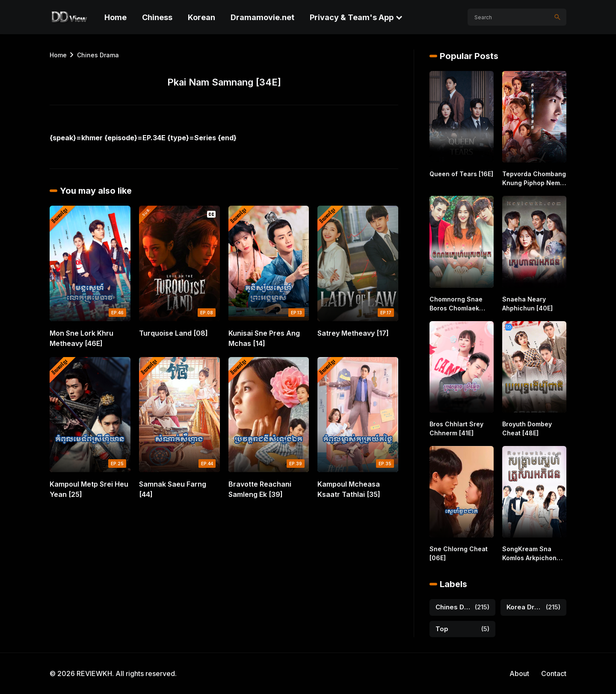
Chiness (157, 17)
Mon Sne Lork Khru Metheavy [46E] (81, 338)
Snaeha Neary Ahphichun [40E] (527, 304)
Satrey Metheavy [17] (353, 333)
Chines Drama (98, 55)
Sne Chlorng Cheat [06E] (459, 553)
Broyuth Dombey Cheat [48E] (527, 428)
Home (115, 17)
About (519, 673)
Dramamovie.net (262, 17)
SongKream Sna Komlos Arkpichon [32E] (529, 554)
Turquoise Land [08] (173, 333)
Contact (554, 673)
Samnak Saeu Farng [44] (173, 489)
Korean (201, 17)
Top (442, 629)
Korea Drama (524, 607)
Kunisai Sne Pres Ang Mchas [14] (264, 338)
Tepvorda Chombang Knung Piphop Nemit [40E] (534, 179)
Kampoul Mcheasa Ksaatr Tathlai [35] (349, 489)
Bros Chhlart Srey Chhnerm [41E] (456, 428)
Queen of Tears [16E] (461, 174)
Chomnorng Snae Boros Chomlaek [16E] (456, 304)
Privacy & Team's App (352, 17)
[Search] (557, 17)
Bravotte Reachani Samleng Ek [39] (260, 489)
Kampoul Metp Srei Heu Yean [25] (89, 489)
